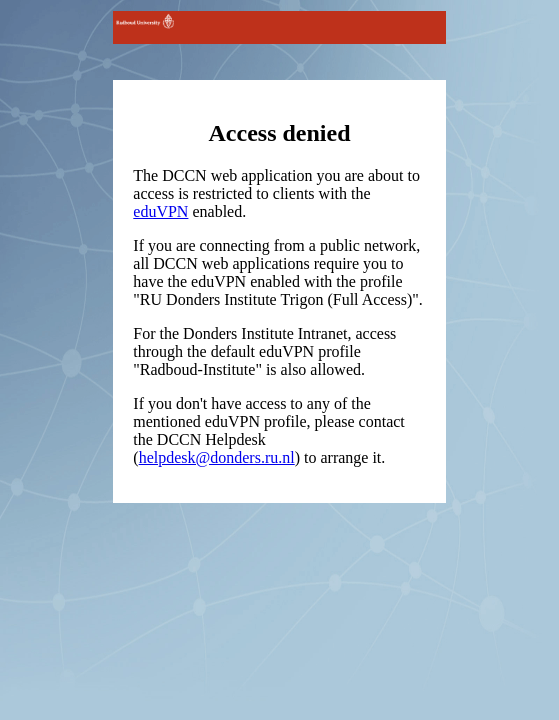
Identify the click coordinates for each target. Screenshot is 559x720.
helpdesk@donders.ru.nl (217, 457)
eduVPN (160, 211)
